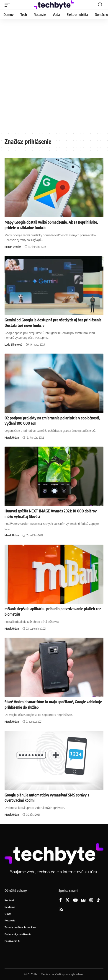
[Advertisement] (54, 76)
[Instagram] (91, 900)
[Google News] (83, 900)
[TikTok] (98, 900)
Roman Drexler (13, 247)
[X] (67, 900)
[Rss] (61, 910)
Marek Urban (12, 438)
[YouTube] (75, 900)
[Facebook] (60, 900)
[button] (8, 5)
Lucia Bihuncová (13, 345)
